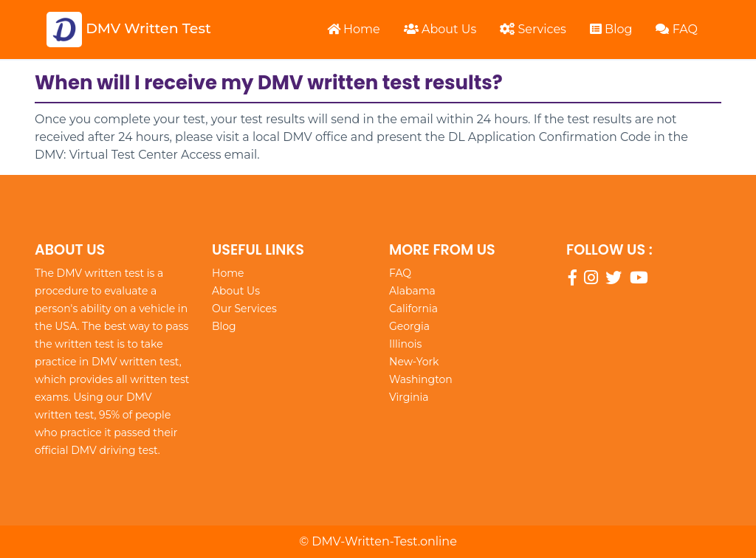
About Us (440, 29)
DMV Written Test (129, 30)
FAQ (677, 29)
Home (354, 29)
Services (533, 29)
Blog (611, 29)
